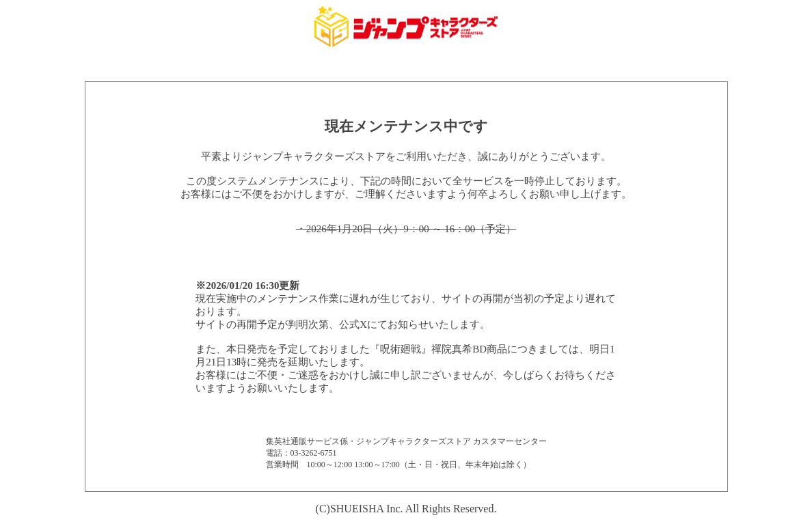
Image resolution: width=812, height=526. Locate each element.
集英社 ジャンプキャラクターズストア (406, 26)
